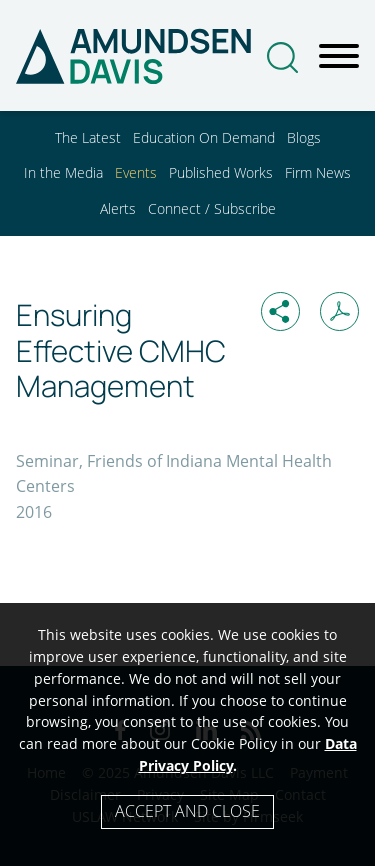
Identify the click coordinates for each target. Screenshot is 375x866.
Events (136, 172)
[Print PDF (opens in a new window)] (339, 311)
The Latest (88, 137)
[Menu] (339, 57)
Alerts (118, 208)
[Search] (282, 57)
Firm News (318, 172)
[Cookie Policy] (187, 734)
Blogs (304, 137)
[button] (280, 311)
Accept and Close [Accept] (187, 811)
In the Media (63, 172)
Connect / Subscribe (212, 208)
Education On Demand (204, 137)
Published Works (221, 172)
